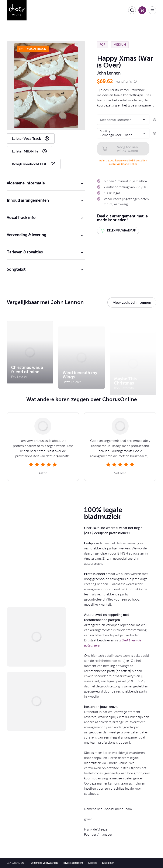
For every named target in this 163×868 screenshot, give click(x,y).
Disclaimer (108, 863)
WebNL (16, 863)
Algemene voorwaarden (44, 863)
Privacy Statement (73, 863)
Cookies (93, 863)
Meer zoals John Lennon (132, 303)
